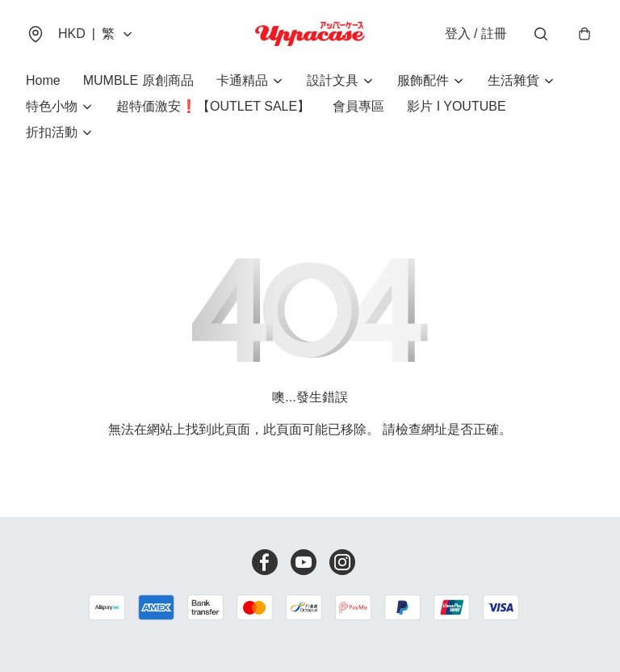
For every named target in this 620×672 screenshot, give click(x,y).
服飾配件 (423, 80)
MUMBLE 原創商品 (138, 80)
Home (43, 80)
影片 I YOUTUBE (456, 106)
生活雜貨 (513, 80)
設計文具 (333, 80)
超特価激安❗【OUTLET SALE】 (213, 106)
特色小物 (52, 106)
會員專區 (358, 106)
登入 (476, 34)
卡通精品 (242, 80)
